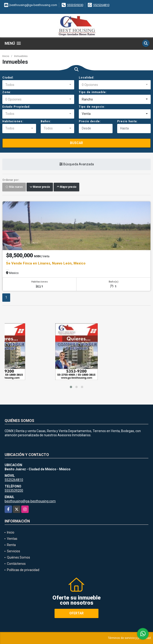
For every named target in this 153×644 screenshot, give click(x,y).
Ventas (12, 539)
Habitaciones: (13, 121)
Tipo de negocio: (92, 107)
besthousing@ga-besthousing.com (30, 501)
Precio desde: (90, 121)
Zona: (7, 92)
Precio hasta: (127, 121)
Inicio (6, 56)
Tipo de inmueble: (93, 92)
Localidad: (87, 78)
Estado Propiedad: (16, 107)
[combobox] (38, 85)
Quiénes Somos (18, 557)
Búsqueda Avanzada (77, 164)
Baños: (46, 121)
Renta (11, 545)
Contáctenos (16, 564)
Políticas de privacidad (23, 570)
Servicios (14, 551)
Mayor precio (66, 187)
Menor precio (40, 187)
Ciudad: (8, 78)
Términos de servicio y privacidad (129, 638)
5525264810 (101, 5)
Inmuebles (21, 56)
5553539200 (75, 5)
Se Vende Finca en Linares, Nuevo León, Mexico (46, 263)
